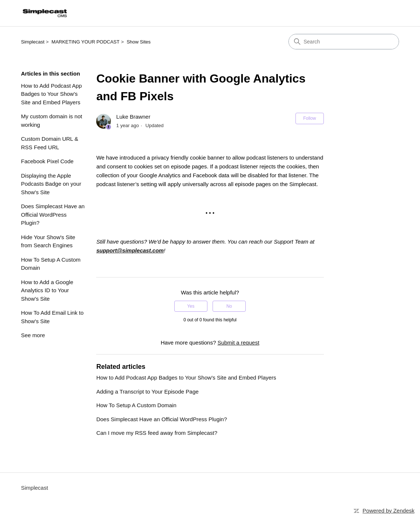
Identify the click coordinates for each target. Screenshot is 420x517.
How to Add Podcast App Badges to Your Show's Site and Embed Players (51, 94)
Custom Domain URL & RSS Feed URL (50, 143)
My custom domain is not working (52, 120)
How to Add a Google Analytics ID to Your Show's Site (47, 290)
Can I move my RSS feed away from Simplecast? (157, 433)
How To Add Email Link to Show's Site (52, 317)
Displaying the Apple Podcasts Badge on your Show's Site (51, 184)
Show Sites (139, 42)
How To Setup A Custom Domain (51, 264)
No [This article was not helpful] (229, 306)
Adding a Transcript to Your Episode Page (147, 392)
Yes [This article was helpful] (191, 306)
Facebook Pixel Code (47, 161)
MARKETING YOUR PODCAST (86, 42)
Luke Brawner (134, 117)
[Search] (344, 42)
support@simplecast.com (130, 250)
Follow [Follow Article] (310, 118)
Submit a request (238, 343)
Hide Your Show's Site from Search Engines (48, 241)
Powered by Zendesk (388, 511)
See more (33, 335)
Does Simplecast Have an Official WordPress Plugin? (53, 214)
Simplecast (33, 42)
